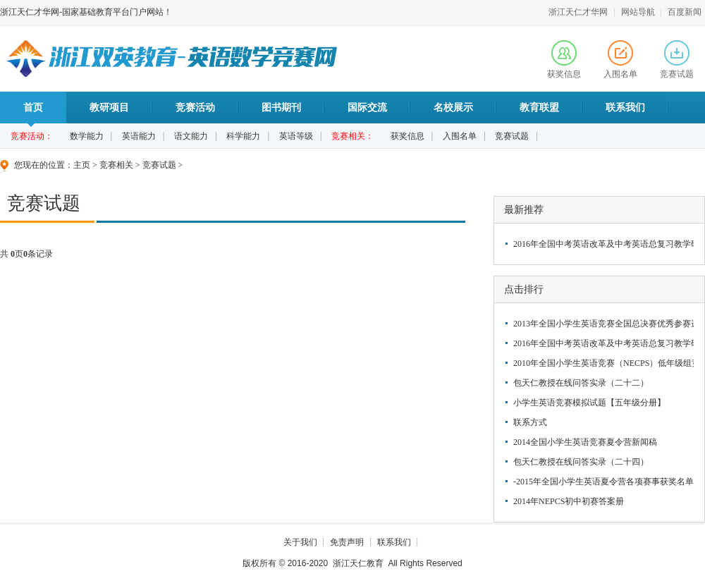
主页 (82, 165)
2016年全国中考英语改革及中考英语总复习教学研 (602, 244)
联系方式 (530, 422)
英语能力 (139, 136)
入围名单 (620, 60)
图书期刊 (281, 108)
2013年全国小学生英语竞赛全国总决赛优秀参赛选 (602, 324)
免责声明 (347, 542)
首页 (33, 113)
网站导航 (638, 12)
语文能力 (191, 136)
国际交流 (367, 108)
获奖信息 (564, 60)
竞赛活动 (195, 108)
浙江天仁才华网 (578, 12)
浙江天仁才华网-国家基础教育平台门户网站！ (86, 12)
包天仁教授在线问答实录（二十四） (581, 462)
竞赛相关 (116, 165)
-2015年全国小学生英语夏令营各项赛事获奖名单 (602, 482)
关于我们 (300, 542)
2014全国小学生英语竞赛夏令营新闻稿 (585, 442)
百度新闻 (685, 12)
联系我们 (625, 108)
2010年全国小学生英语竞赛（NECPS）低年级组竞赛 (602, 363)
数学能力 (87, 136)
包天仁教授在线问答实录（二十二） (581, 383)
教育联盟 (539, 108)
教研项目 (109, 108)
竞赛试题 (677, 60)
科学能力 (243, 136)
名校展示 (453, 108)
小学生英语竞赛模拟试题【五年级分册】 (589, 403)
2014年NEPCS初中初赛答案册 (569, 501)
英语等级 (296, 136)
